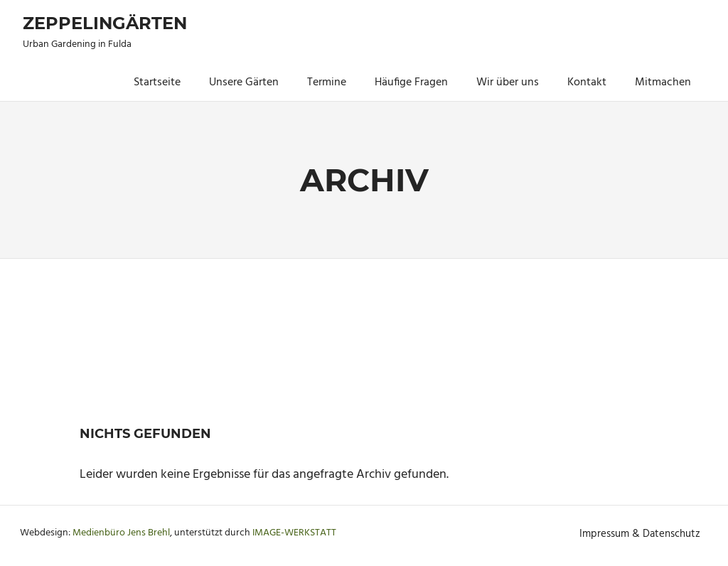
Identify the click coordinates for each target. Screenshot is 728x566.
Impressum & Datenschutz (640, 534)
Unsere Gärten (244, 82)
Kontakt (587, 82)
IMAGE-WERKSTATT (294, 533)
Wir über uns (508, 82)
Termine (327, 82)
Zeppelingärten (105, 23)
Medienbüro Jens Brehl (121, 533)
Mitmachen (663, 82)
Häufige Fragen (411, 82)
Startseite (157, 82)
